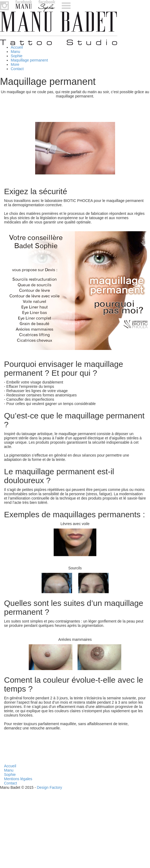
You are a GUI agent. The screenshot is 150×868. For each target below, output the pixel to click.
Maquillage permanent (29, 60)
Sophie (17, 56)
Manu (15, 52)
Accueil (17, 47)
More (15, 64)
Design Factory (49, 787)
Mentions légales (18, 779)
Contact (17, 69)
